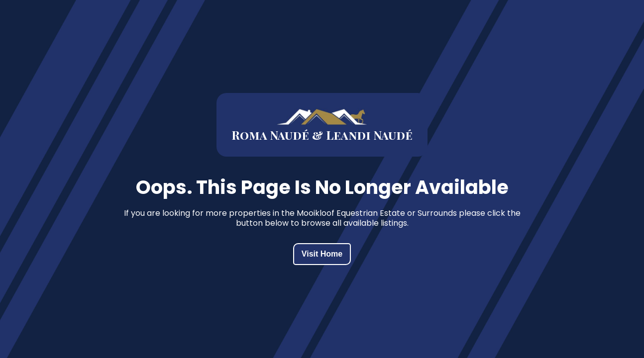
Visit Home (322, 254)
